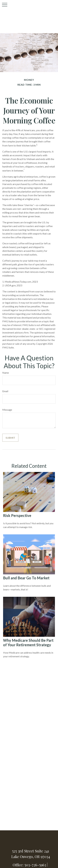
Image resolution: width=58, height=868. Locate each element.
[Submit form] (10, 438)
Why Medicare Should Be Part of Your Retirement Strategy (28, 643)
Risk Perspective (17, 515)
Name (6, 373)
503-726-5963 (35, 865)
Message (7, 410)
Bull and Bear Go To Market (26, 578)
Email (5, 391)
